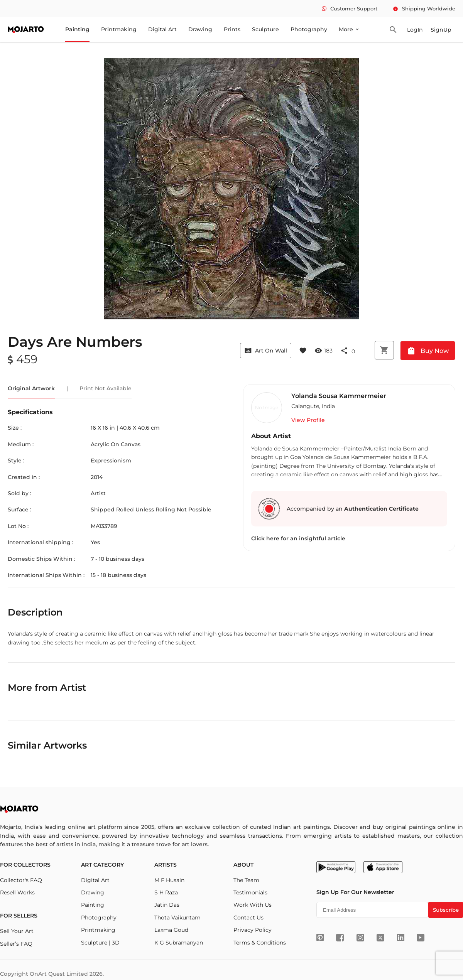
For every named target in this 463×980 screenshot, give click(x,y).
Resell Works (17, 892)
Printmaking (119, 29)
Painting (77, 29)
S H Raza (166, 892)
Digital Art (162, 29)
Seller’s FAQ (16, 944)
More (349, 29)
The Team (246, 880)
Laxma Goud (171, 930)
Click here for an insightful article (298, 538)
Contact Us (248, 918)
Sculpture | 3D (100, 943)
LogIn (415, 30)
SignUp (441, 30)
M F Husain (169, 880)
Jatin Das (167, 905)
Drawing (200, 29)
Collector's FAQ (21, 880)
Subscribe (446, 910)
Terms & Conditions (260, 943)
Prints (232, 29)
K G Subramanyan (179, 943)
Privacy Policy (253, 930)
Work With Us (253, 905)
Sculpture (265, 29)
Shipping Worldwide (424, 8)
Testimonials (250, 892)
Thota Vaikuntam (177, 918)
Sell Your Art (17, 931)
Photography (309, 29)
